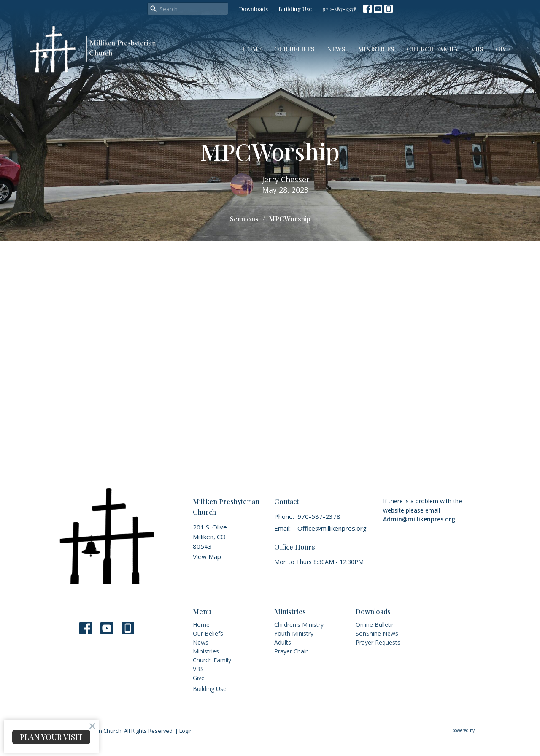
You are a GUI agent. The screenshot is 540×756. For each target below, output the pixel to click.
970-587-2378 (340, 9)
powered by (481, 730)
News (336, 49)
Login (186, 731)
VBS (477, 49)
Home (252, 49)
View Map (207, 556)
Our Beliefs (294, 49)
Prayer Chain (292, 651)
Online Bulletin (375, 625)
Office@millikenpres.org (332, 528)
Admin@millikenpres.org (419, 519)
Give (503, 49)
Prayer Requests (378, 642)
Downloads (253, 9)
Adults (283, 642)
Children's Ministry (299, 625)
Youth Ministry (294, 633)
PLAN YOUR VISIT (51, 737)
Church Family (433, 49)
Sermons (244, 219)
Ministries (376, 49)
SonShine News (377, 633)
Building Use (295, 9)
